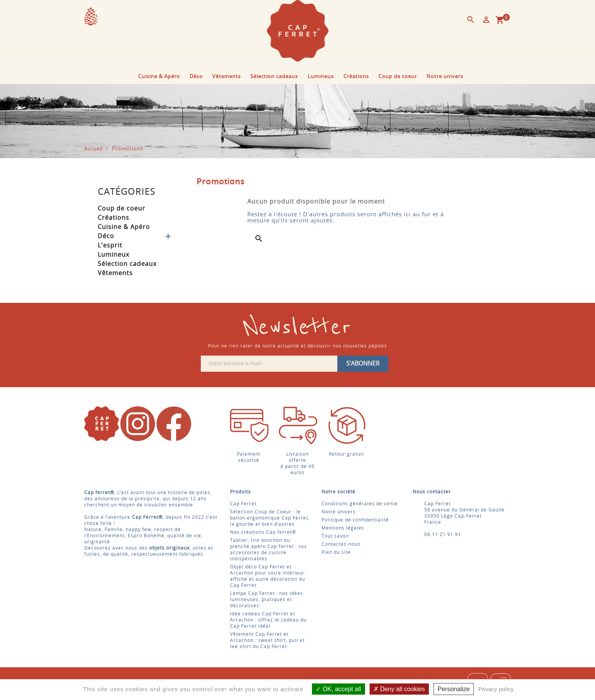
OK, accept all (338, 689)
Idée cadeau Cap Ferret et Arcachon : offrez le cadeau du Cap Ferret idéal (268, 620)
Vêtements (227, 77)
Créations (356, 77)
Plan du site (336, 552)
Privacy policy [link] (496, 689)
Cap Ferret (243, 504)
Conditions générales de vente (360, 504)
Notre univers (445, 77)
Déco (196, 77)
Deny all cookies (399, 689)
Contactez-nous (341, 544)
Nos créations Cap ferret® (263, 532)
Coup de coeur (398, 77)
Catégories (127, 192)
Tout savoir (336, 536)
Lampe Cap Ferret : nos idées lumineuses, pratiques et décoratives (267, 600)
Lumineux (321, 77)
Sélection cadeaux (274, 77)
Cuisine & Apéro (159, 77)
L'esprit (110, 246)
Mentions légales (343, 528)
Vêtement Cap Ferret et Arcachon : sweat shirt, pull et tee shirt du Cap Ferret (267, 640)
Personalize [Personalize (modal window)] (454, 689)
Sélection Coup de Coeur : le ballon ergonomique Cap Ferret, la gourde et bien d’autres (270, 518)
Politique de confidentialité (355, 520)
